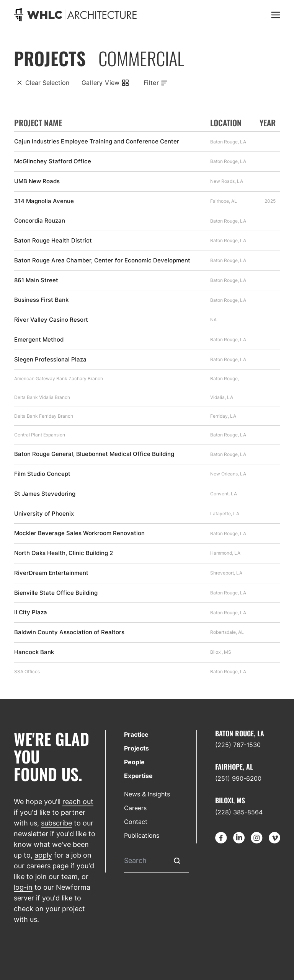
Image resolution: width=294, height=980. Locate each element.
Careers (135, 808)
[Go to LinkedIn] (239, 838)
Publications (142, 835)
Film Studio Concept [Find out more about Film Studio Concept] (42, 474)
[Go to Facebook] (221, 838)
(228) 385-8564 (239, 812)
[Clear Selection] (42, 83)
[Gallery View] (105, 83)
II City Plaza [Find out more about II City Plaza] (31, 612)
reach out (78, 802)
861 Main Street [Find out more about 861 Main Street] (36, 280)
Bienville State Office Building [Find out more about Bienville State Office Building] (56, 593)
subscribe (56, 823)
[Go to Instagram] (256, 838)
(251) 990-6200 (238, 778)
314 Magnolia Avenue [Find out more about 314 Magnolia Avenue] (44, 201)
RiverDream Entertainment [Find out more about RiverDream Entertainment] (51, 573)
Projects (136, 748)
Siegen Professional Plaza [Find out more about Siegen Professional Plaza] (50, 360)
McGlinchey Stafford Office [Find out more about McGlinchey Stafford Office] (53, 161)
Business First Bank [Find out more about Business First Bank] (41, 300)
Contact (136, 822)
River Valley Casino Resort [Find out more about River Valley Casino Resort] (51, 320)
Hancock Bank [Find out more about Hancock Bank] (34, 652)
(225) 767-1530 (238, 745)
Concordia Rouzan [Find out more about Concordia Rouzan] (40, 221)
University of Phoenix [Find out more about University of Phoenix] (44, 514)
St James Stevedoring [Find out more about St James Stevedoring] (45, 494)
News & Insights (147, 794)
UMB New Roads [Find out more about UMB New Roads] (37, 181)
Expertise (138, 776)
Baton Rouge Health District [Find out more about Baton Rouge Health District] (53, 241)
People (134, 762)
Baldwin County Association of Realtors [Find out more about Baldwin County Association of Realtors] (69, 632)
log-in (23, 887)
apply (43, 855)
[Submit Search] (177, 861)
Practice (136, 734)
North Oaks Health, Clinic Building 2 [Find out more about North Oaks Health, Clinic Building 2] (64, 553)
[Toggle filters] (156, 83)
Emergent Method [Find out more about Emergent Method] (39, 340)
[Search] (145, 861)
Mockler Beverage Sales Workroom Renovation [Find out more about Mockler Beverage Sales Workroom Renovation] (79, 533)
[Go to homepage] (75, 15)
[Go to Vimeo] (274, 838)
